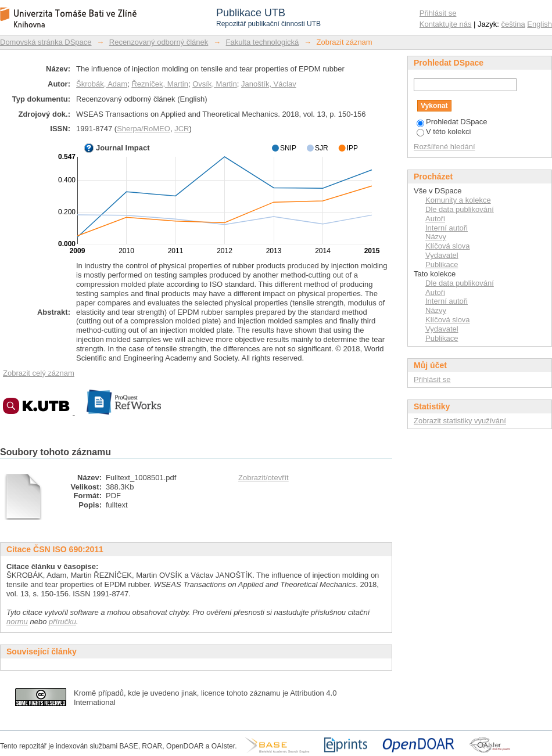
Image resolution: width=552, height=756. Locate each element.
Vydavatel (442, 255)
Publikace (442, 264)
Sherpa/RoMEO (144, 129)
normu (17, 622)
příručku (62, 622)
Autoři (435, 219)
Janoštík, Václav (269, 84)
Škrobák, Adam (102, 84)
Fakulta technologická (263, 42)
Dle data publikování (460, 209)
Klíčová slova (448, 246)
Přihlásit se (438, 13)
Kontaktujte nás (446, 24)
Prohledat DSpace (452, 122)
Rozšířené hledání (445, 147)
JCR (182, 129)
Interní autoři (447, 228)
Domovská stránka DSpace (46, 42)
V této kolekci (444, 132)
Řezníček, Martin (160, 84)
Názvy (436, 237)
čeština (513, 24)
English (540, 24)
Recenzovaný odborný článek (159, 42)
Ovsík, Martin (215, 84)
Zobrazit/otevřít (264, 478)
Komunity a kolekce (458, 200)
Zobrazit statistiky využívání (460, 421)
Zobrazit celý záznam (39, 373)
